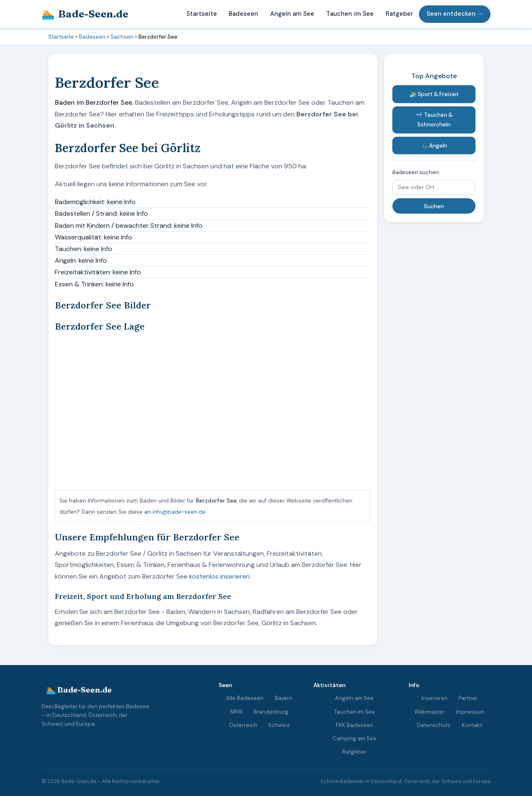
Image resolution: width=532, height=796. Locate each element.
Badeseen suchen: (416, 172)
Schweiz (279, 725)
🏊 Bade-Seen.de (79, 690)
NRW (236, 711)
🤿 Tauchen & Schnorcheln (434, 120)
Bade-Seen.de (85, 14)
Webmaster (430, 711)
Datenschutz (434, 725)
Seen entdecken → (455, 14)
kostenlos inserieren (219, 576)
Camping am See (355, 738)
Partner (468, 698)
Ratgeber (399, 14)
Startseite (202, 14)
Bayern (284, 698)
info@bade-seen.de (179, 512)
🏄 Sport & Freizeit (434, 94)
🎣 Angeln (434, 146)
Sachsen (122, 37)
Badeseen (243, 14)
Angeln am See (292, 14)
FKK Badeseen (355, 725)
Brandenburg (271, 711)
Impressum (470, 711)
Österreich (243, 725)
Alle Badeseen (245, 698)
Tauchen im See (350, 14)
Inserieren (435, 698)
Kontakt (472, 725)
